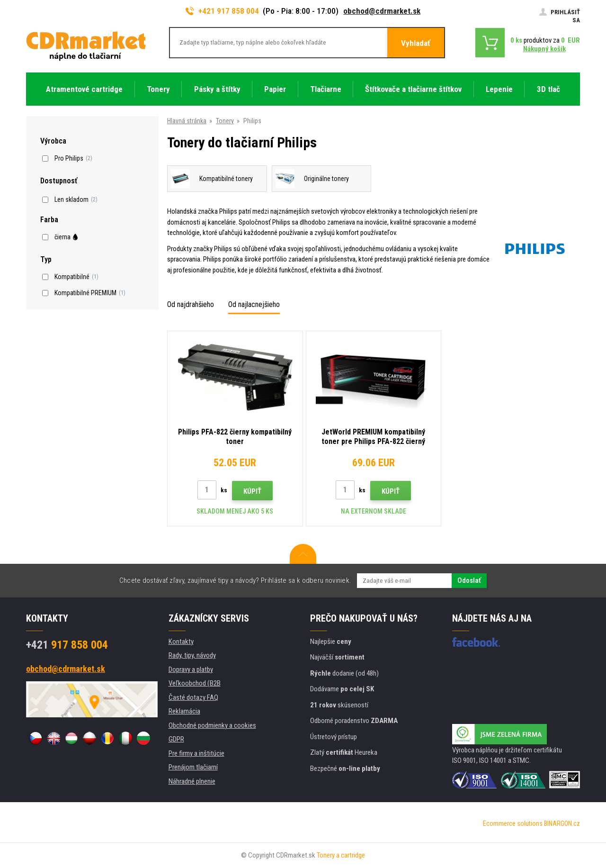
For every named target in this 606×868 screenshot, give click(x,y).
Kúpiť (252, 491)
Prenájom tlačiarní (193, 767)
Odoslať (469, 580)
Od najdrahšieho (191, 304)
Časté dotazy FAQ (193, 697)
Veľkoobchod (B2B (195, 683)
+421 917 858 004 (223, 11)
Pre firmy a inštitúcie (196, 753)
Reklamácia (184, 711)
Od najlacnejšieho (254, 304)
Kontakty (181, 642)
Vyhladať (416, 43)
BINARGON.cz (562, 823)
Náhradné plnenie (192, 781)
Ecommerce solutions (513, 823)
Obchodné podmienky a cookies (212, 725)
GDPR (176, 739)
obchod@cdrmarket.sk (382, 11)
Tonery (225, 121)
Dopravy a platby (191, 669)
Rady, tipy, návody (192, 655)
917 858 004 (67, 645)
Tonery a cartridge (341, 855)
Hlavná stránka (187, 121)
